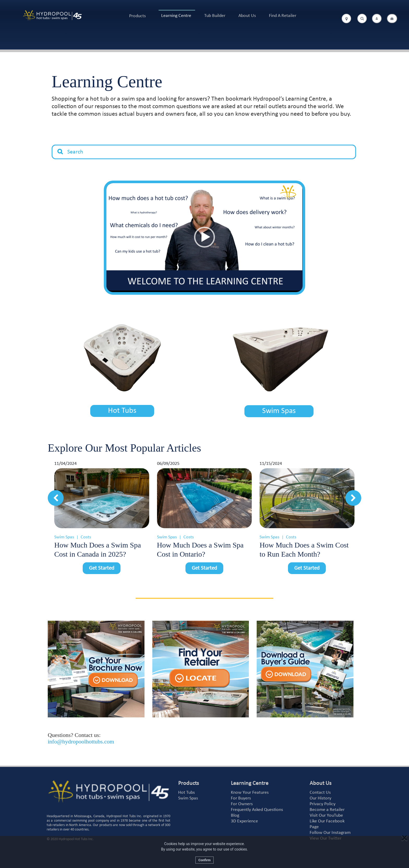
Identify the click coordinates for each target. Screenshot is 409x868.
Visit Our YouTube (326, 814)
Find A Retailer (283, 16)
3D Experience (244, 820)
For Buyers (241, 797)
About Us (247, 16)
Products (137, 16)
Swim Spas (279, 410)
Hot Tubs (122, 410)
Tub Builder (215, 16)
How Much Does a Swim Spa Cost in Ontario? (200, 548)
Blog (235, 814)
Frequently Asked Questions (257, 808)
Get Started (102, 567)
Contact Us (320, 791)
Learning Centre (176, 16)
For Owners (242, 803)
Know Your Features (250, 791)
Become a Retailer (327, 808)
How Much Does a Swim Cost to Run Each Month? (304, 548)
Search (60, 147)
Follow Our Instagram (330, 831)
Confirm (204, 860)
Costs (86, 536)
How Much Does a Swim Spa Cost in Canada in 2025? (98, 548)
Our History (320, 797)
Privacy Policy (323, 803)
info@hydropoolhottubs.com (81, 740)
